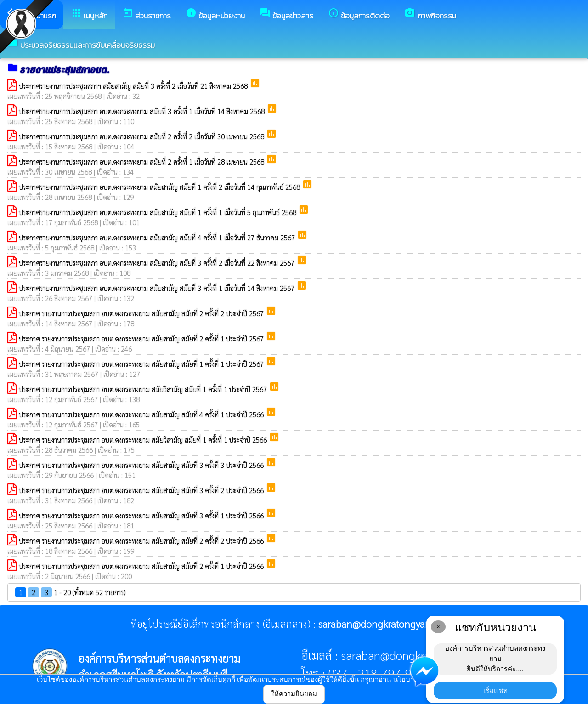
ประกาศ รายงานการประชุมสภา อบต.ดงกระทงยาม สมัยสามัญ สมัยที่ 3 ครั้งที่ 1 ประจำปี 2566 (142, 515)
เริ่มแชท (495, 690)
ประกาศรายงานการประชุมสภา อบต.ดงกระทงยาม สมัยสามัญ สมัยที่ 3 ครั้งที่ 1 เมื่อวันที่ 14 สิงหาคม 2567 (158, 288)
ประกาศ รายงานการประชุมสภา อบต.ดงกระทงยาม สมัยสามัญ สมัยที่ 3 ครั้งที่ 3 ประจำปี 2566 (142, 465)
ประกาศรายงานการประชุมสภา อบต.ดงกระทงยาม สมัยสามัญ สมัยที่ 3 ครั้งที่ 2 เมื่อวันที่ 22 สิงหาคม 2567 (158, 263)
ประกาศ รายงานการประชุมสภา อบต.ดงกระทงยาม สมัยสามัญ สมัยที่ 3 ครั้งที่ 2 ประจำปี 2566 (142, 490)
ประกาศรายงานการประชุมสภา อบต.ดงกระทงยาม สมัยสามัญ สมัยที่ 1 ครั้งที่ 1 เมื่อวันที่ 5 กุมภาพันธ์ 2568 (158, 212)
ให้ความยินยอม (294, 694)
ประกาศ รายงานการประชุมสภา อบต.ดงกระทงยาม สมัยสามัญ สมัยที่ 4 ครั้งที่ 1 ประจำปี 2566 (142, 414)
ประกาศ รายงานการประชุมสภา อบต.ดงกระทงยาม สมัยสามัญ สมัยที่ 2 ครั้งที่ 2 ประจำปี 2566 (142, 541)
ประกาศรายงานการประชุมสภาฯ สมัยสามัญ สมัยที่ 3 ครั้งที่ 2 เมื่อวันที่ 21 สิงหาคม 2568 (134, 86)
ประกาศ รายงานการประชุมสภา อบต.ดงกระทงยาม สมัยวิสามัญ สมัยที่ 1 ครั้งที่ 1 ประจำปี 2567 (144, 389)
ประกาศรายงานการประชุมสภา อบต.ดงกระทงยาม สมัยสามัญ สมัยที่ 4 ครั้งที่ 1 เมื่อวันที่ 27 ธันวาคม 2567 (158, 237)
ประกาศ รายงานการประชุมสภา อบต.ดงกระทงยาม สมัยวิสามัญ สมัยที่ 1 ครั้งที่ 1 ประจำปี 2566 (144, 440)
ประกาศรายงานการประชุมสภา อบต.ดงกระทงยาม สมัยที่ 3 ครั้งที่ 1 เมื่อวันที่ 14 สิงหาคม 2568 (143, 111)
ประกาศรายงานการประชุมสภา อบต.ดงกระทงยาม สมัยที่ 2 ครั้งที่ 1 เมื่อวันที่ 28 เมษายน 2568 (142, 162)
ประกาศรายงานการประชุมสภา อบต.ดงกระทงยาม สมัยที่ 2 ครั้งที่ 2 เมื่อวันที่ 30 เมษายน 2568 (142, 136)
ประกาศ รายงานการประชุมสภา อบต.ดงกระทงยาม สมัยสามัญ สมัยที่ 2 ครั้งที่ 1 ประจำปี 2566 (142, 566)
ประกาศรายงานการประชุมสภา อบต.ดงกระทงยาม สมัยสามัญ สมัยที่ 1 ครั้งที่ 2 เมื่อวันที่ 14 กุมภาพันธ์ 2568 (160, 187)
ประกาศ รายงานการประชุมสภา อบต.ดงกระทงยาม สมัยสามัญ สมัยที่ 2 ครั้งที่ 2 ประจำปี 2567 (142, 313)
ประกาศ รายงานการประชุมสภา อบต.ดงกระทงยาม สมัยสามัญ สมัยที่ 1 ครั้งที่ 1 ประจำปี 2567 (142, 364)
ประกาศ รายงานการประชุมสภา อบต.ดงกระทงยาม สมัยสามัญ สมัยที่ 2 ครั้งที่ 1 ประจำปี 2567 (142, 338)
